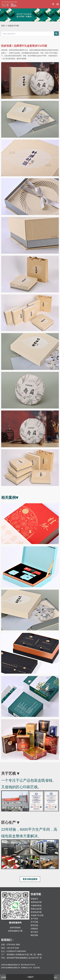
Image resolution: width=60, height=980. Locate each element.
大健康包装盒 (36, 905)
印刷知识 (34, 929)
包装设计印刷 (13, 26)
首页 (3, 26)
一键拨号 (30, 977)
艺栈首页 (34, 899)
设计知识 (34, 932)
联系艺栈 (34, 925)
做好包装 (34, 935)
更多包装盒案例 (30, 879)
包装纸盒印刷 (36, 902)
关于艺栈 (34, 922)
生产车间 (34, 919)
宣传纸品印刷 (36, 912)
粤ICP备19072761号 (28, 965)
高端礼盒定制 (36, 909)
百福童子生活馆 (37, 915)
